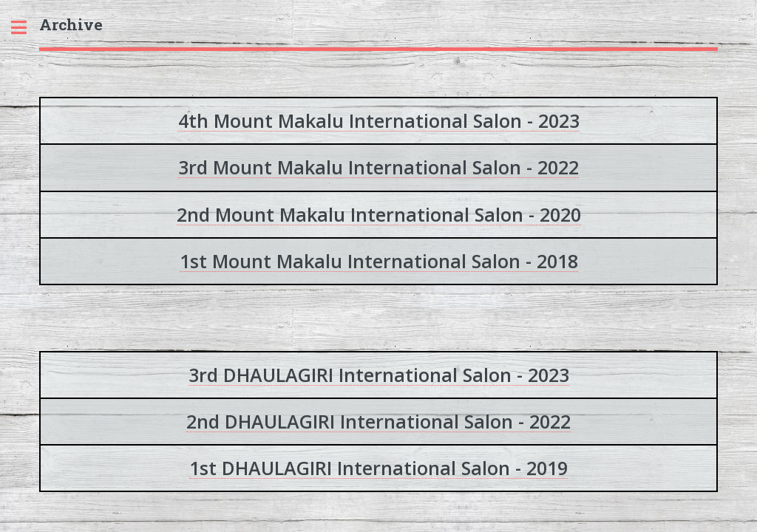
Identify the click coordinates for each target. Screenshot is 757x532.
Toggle (27, 28)
